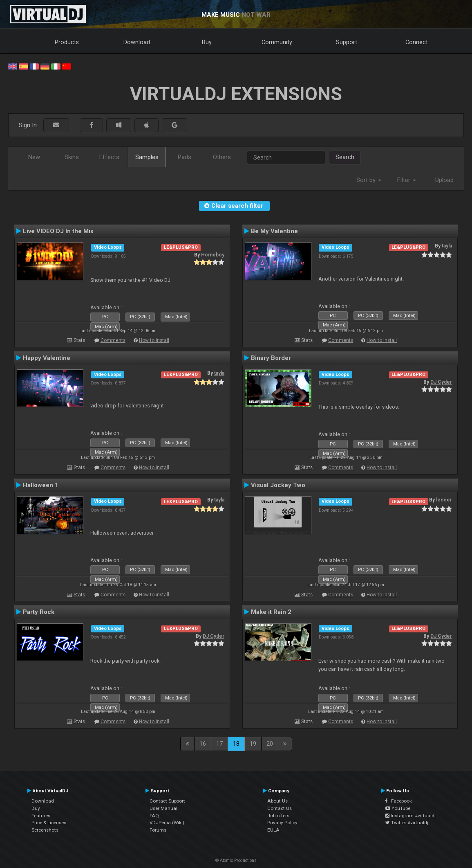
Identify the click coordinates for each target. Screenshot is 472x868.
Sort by (369, 180)
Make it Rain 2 (271, 612)
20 (270, 744)
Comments (113, 340)
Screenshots (45, 830)
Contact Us (280, 808)
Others (222, 157)
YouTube (398, 808)
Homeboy (213, 255)
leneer (444, 500)
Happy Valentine (47, 358)
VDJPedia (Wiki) (167, 823)
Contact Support (167, 801)
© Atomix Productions (236, 860)
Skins (72, 157)
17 (219, 744)
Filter (407, 180)
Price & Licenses (49, 823)
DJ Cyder (441, 382)
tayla (447, 246)
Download (137, 42)
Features (41, 816)
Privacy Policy (282, 823)
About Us (277, 801)
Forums (158, 830)
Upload (444, 180)
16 (203, 744)
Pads (185, 157)
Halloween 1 (41, 485)
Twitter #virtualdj (407, 823)
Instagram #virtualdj (410, 816)
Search (345, 157)
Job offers (278, 816)
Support (347, 42)
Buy (207, 42)
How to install (154, 340)
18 (236, 744)
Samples (147, 157)
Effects (109, 157)
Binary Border (271, 358)
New (34, 157)
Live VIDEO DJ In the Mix (58, 231)
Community (277, 42)
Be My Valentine (274, 231)
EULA (273, 830)
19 (253, 744)
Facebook (399, 801)
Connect (417, 42)
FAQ (154, 816)
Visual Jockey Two (278, 485)
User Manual (163, 808)
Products (67, 42)
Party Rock (39, 612)
